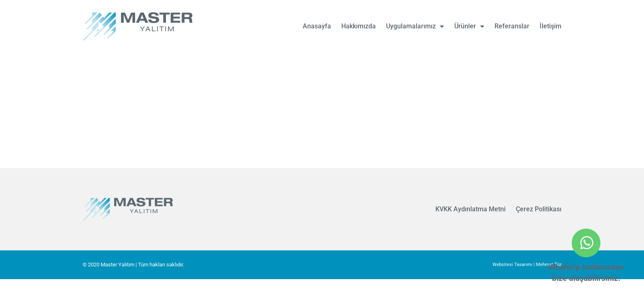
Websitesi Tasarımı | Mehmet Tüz (527, 265)
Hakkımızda (359, 26)
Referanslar (512, 26)
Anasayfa (317, 26)
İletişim (551, 26)
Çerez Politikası (539, 209)
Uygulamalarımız (415, 26)
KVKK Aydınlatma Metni (470, 209)
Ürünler (469, 26)
